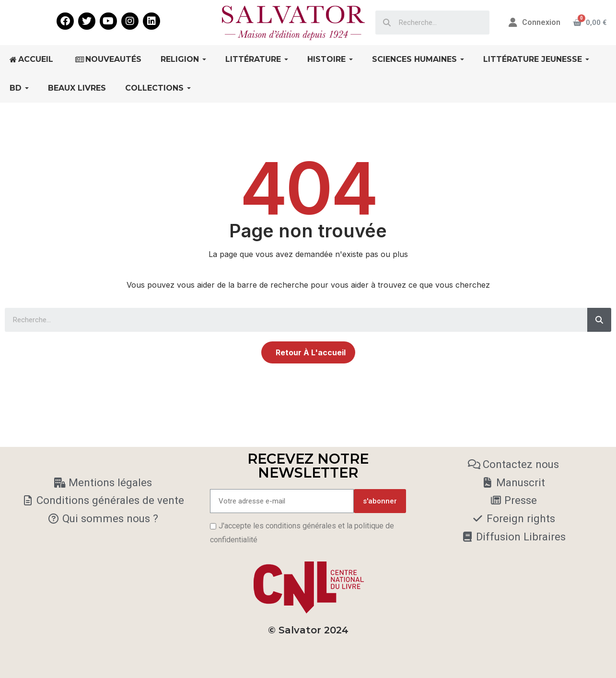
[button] (308, 352)
